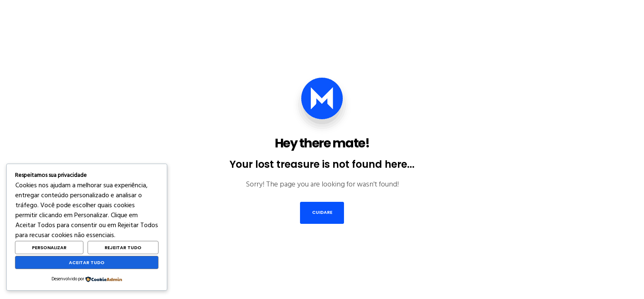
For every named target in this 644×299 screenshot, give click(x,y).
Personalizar (49, 248)
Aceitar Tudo (87, 262)
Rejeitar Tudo (123, 248)
